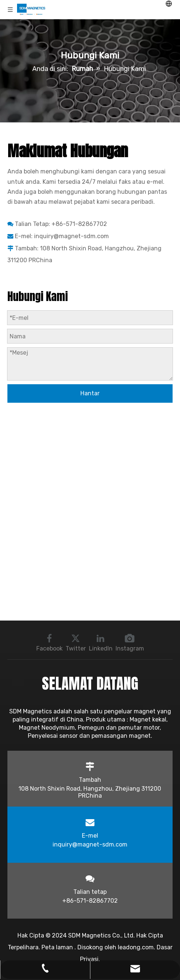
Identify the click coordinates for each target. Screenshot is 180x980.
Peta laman (58, 947)
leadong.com (136, 947)
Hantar (90, 393)
